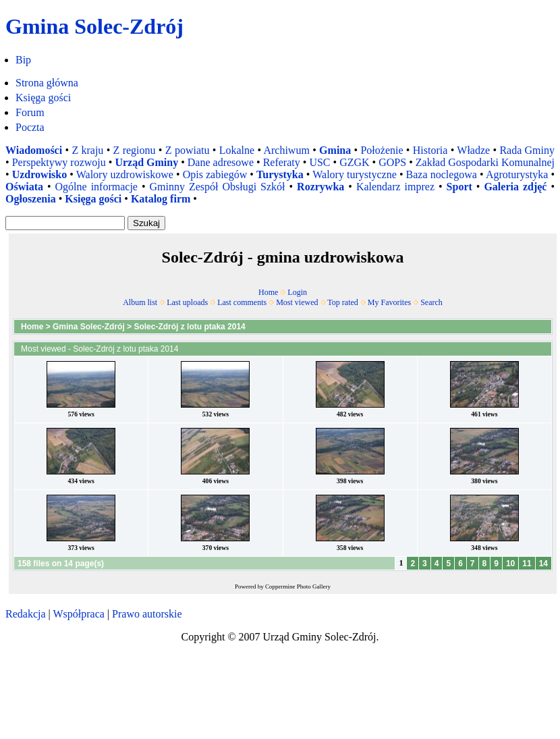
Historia (430, 150)
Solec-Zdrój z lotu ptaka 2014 (189, 327)
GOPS (392, 162)
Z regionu (135, 150)
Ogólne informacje (96, 187)
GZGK (354, 162)
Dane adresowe (221, 162)
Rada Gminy (527, 150)
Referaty (282, 162)
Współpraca (78, 614)
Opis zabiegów (215, 174)
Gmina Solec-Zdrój (89, 327)
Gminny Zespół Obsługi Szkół (218, 187)
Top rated (342, 302)
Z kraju (87, 150)
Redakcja (26, 614)
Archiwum (286, 150)
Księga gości (43, 98)
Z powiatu (188, 150)
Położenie (382, 150)
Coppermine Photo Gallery (298, 586)
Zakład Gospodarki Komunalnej (485, 162)
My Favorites (389, 302)
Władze (473, 150)
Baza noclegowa (442, 174)
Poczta (30, 127)
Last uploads (187, 302)
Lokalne (237, 150)
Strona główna (47, 83)
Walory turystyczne (355, 174)
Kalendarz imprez (395, 187)
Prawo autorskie (147, 614)
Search (431, 302)
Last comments (242, 302)
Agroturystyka (517, 174)
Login (297, 292)
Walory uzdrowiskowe (125, 174)
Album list (140, 302)
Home (268, 292)
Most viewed (297, 302)
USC (319, 162)
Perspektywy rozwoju (59, 162)
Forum (30, 112)
